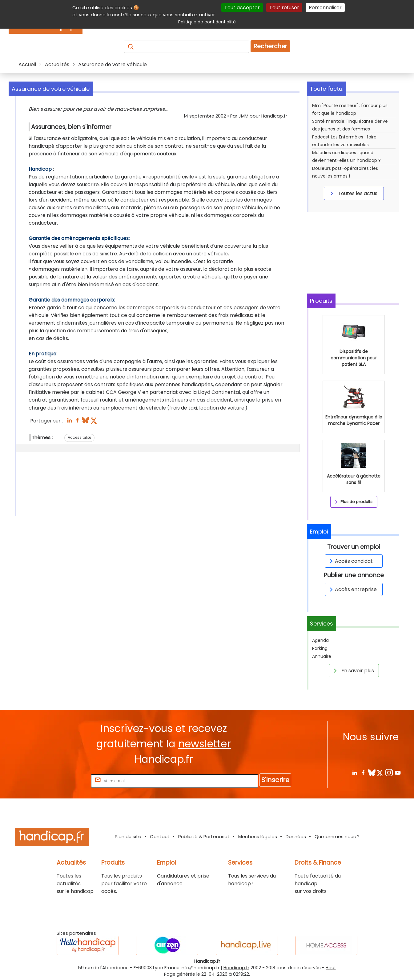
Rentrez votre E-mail (65, 780)
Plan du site (128, 836)
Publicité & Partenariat (204, 836)
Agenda (320, 640)
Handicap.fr (236, 968)
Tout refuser (284, 8)
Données (296, 836)
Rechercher (270, 46)
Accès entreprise (352, 589)
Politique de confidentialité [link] (207, 22)
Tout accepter (242, 8)
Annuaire (322, 656)
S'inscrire (275, 780)
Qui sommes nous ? (337, 836)
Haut (331, 968)
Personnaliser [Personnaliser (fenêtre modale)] (325, 8)
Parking (320, 648)
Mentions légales (258, 836)
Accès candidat (350, 561)
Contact (160, 836)
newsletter (205, 744)
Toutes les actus (353, 193)
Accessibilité (79, 437)
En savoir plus (353, 670)
